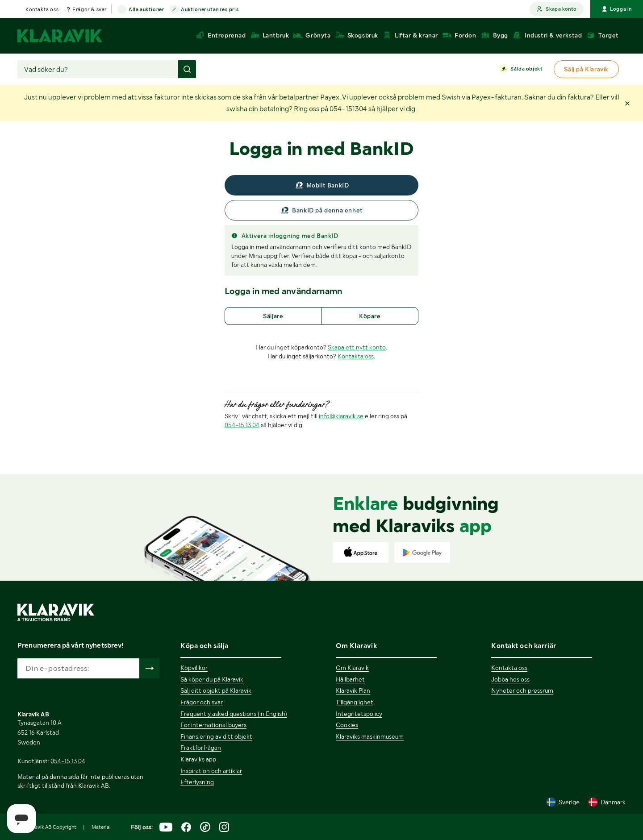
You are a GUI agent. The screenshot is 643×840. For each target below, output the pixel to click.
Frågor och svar (202, 702)
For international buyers (213, 725)
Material (101, 827)
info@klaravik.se (341, 416)
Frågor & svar (90, 9)
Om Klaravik (352, 668)
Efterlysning (197, 782)
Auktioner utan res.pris (210, 10)
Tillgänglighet (355, 702)
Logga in (617, 9)
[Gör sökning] (187, 69)
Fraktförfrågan (201, 748)
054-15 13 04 (242, 425)
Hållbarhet (350, 679)
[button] (627, 103)
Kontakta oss (42, 9)
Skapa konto (557, 9)
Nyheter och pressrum (522, 690)
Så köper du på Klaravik (212, 679)
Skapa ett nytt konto (357, 347)
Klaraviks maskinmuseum (370, 736)
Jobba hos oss (510, 679)
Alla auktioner (146, 10)
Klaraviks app (198, 759)
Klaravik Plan (353, 690)
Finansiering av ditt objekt (216, 736)
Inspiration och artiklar (211, 771)
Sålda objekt (526, 69)
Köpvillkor (194, 668)
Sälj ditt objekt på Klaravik (216, 690)
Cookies (347, 725)
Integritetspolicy (359, 714)
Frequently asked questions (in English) (234, 714)
